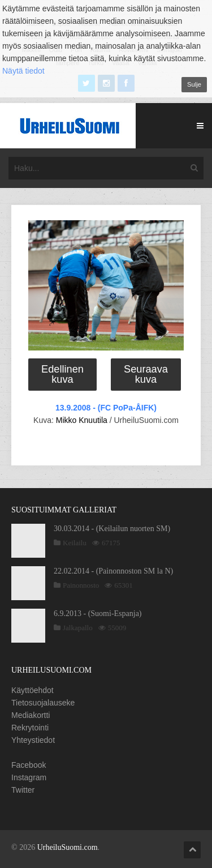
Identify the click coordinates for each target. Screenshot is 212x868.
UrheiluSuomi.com (68, 847)
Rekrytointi (30, 728)
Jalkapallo (78, 628)
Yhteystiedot (33, 740)
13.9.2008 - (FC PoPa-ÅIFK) (106, 408)
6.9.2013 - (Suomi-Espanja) (98, 613)
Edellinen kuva (62, 374)
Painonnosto (81, 585)
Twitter (23, 790)
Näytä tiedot (23, 71)
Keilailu (75, 543)
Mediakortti (31, 715)
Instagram (29, 777)
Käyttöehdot (33, 690)
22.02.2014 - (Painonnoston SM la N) (113, 571)
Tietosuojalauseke (43, 703)
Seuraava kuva (146, 374)
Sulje (194, 84)
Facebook (29, 765)
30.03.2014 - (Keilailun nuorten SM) (112, 529)
